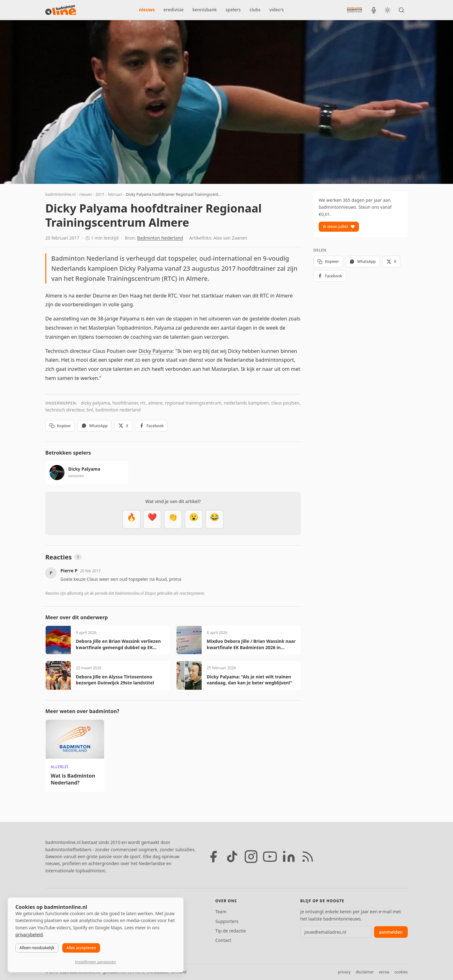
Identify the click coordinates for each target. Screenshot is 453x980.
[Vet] (131, 519)
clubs (255, 10)
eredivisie (174, 10)
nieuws (147, 10)
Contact (223, 940)
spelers (233, 10)
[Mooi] (152, 519)
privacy (344, 972)
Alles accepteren (81, 948)
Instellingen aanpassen (96, 962)
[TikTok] (232, 857)
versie (384, 972)
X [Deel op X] (123, 426)
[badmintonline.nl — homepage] (61, 10)
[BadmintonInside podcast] (374, 10)
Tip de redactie (230, 931)
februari (115, 194)
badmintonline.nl (60, 194)
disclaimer (365, 972)
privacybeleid (29, 935)
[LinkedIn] (289, 857)
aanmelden (391, 932)
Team (221, 912)
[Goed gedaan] (173, 519)
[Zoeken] (401, 10)
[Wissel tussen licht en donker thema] (388, 10)
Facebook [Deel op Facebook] (151, 426)
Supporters (227, 921)
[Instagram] (251, 857)
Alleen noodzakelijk (37, 948)
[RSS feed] (308, 857)
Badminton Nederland (160, 238)
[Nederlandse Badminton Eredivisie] (355, 10)
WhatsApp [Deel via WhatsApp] (95, 426)
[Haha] (215, 519)
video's (277, 10)
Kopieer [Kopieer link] (60, 426)
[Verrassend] (194, 519)
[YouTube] (270, 857)
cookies (401, 972)
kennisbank (205, 10)
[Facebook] (213, 857)
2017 (100, 194)
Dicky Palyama (156, 351)
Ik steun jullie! (339, 227)
